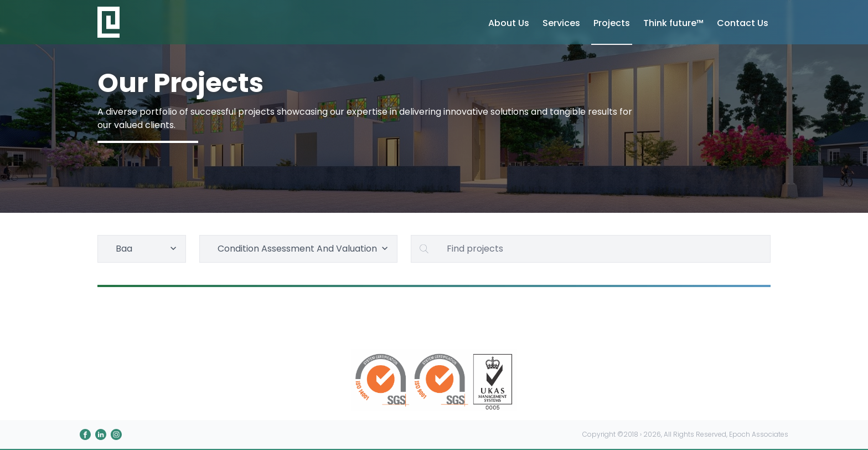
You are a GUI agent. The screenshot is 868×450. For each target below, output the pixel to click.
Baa (148, 249)
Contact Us (743, 23)
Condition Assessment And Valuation (304, 249)
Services (561, 23)
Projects (612, 23)
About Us (509, 23)
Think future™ (673, 23)
